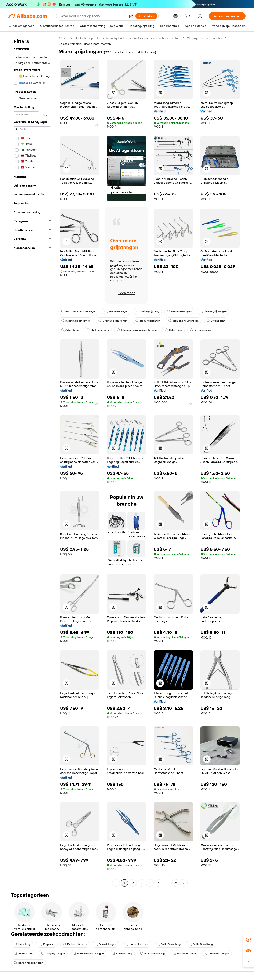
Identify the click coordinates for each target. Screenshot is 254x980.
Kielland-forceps (75, 944)
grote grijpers (200, 330)
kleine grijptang (148, 311)
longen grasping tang (28, 963)
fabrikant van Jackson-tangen (137, 330)
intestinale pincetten (76, 321)
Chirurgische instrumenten (205, 38)
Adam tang (70, 330)
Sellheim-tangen (116, 311)
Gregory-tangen (53, 954)
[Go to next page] (184, 883)
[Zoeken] (146, 16)
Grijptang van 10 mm (113, 321)
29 (175, 883)
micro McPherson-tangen (79, 311)
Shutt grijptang (98, 330)
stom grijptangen (148, 321)
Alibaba (63, 38)
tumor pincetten (136, 944)
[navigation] (32, 461)
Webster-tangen (217, 954)
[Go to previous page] (116, 883)
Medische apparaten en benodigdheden (101, 38)
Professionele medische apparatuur (157, 38)
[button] (131, 16)
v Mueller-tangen (179, 311)
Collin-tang (173, 330)
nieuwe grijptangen (213, 311)
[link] (248, 940)
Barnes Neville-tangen (88, 954)
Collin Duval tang (168, 944)
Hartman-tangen (185, 954)
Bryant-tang (216, 321)
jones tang (22, 944)
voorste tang (23, 954)
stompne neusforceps (183, 321)
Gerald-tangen (106, 944)
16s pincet (47, 944)
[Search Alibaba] (93, 16)
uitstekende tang (152, 954)
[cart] (188, 17)
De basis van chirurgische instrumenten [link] (85, 44)
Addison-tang (122, 954)
